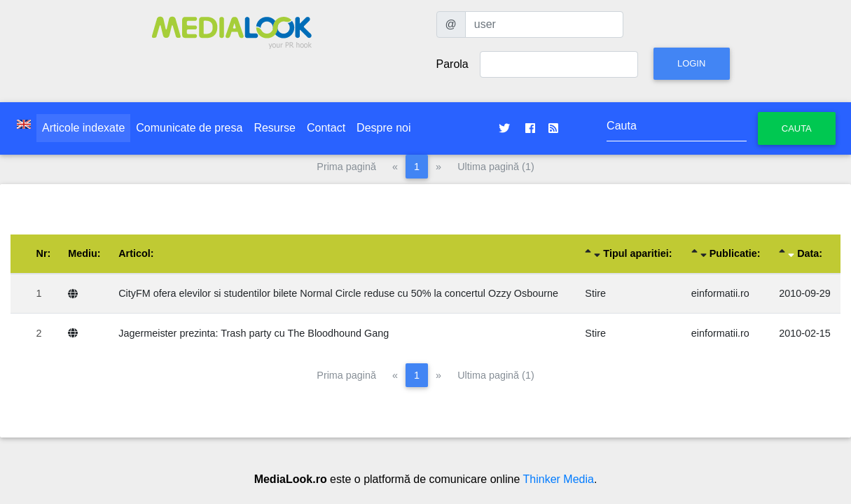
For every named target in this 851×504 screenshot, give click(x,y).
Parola (452, 64)
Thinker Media (559, 479)
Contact (326, 128)
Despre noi (383, 128)
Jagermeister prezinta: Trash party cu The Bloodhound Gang (254, 333)
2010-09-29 (805, 293)
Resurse (275, 128)
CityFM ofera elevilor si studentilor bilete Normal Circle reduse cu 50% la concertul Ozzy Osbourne (338, 293)
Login (691, 63)
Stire (595, 293)
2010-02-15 (805, 333)
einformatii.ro (720, 293)
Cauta (797, 128)
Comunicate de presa (189, 128)
